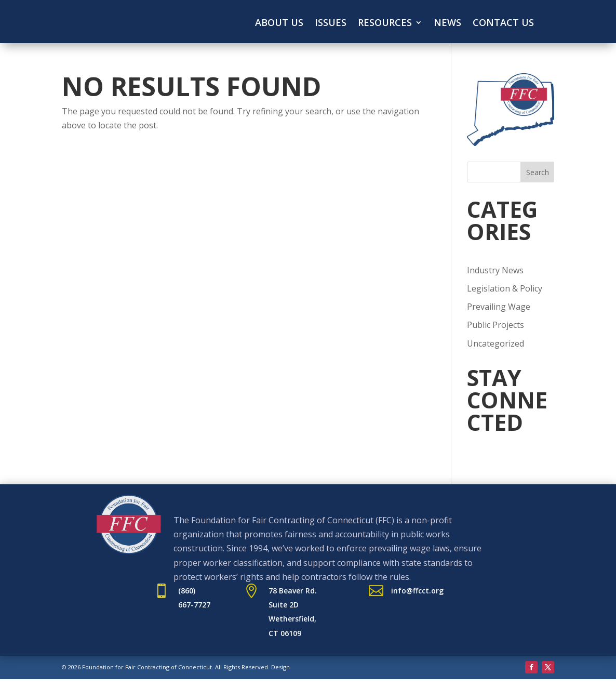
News (447, 24)
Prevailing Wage (499, 307)
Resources (385, 24)
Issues (331, 24)
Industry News (495, 270)
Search (538, 172)
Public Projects (496, 325)
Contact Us (503, 24)
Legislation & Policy (505, 288)
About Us (279, 24)
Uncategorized (496, 343)
